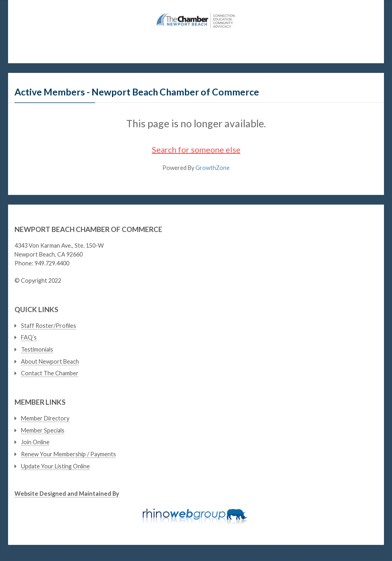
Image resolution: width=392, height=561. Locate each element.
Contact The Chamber (50, 373)
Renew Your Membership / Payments (68, 454)
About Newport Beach (50, 361)
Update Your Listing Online (55, 466)
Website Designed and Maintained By (67, 494)
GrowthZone (213, 168)
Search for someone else (196, 149)
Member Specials (43, 430)
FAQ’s (29, 337)
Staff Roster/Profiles (49, 326)
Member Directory (45, 418)
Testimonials (37, 349)
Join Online (35, 442)
